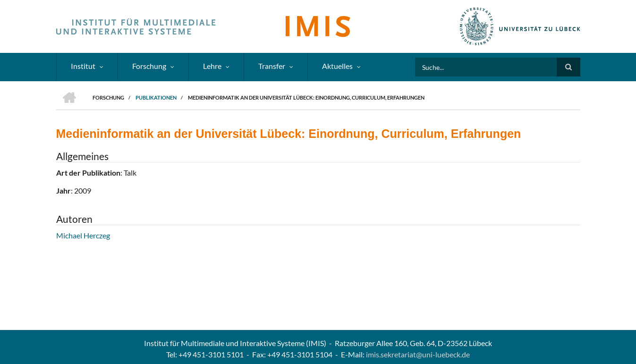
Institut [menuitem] (83, 66)
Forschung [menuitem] (149, 66)
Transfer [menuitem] (272, 66)
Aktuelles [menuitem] (337, 66)
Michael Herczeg (83, 235)
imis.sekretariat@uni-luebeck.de (418, 354)
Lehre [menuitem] (212, 66)
